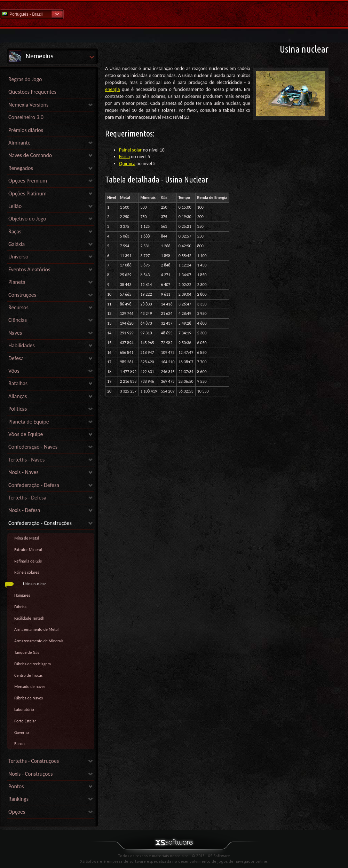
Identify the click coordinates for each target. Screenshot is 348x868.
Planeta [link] (17, 282)
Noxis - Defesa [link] (24, 510)
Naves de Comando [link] (30, 155)
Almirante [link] (19, 143)
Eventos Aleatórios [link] (29, 269)
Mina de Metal (27, 538)
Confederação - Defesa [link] (34, 485)
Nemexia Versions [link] (28, 105)
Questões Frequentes (32, 92)
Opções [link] (17, 812)
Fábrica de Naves (29, 698)
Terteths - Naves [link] (26, 460)
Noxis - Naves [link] (23, 472)
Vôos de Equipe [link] (26, 434)
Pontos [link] (16, 786)
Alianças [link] (18, 396)
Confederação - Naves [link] (33, 447)
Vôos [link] (14, 371)
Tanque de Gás (27, 652)
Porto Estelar (25, 721)
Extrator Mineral (28, 550)
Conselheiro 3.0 (26, 117)
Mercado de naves (30, 687)
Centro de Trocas (28, 675)
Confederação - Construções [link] (40, 523)
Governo (22, 733)
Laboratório (24, 710)
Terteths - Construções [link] (34, 761)
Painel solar (130, 150)
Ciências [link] (18, 320)
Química (127, 164)
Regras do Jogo (25, 79)
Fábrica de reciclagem (33, 664)
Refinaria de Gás (28, 561)
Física (124, 157)
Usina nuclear (34, 584)
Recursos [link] (18, 307)
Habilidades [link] (22, 345)
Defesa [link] (16, 358)
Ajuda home (174, 14)
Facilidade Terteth (29, 618)
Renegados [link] (21, 168)
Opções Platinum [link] (27, 193)
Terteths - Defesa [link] (27, 498)
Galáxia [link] (17, 244)
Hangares (22, 595)
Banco (19, 744)
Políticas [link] (18, 409)
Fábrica (20, 607)
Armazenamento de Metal (36, 629)
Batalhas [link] (18, 383)
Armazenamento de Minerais (39, 641)
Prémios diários (26, 130)
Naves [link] (15, 333)
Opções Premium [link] (28, 181)
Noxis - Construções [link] (31, 774)
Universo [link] (18, 257)
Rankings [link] (18, 799)
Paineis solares (27, 572)
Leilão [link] (15, 206)
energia (113, 89)
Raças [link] (15, 231)
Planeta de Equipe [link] (29, 422)
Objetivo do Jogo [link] (27, 219)
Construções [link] (22, 295)
